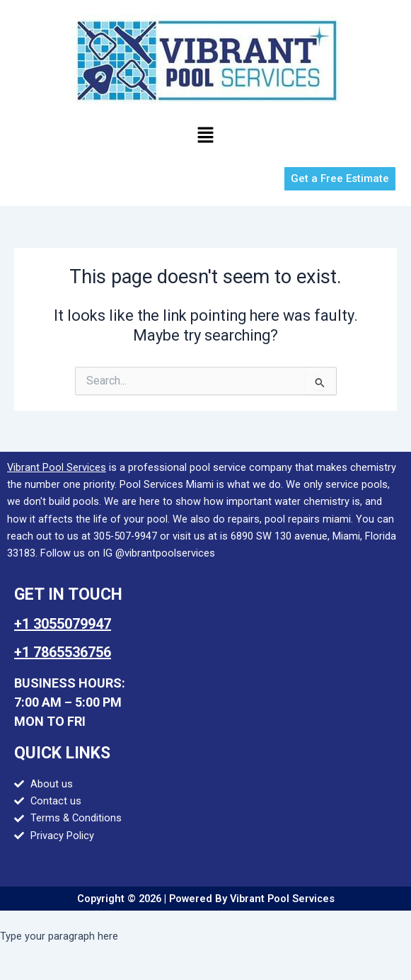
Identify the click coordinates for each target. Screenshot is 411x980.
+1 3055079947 (63, 624)
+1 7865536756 (63, 652)
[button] (205, 136)
